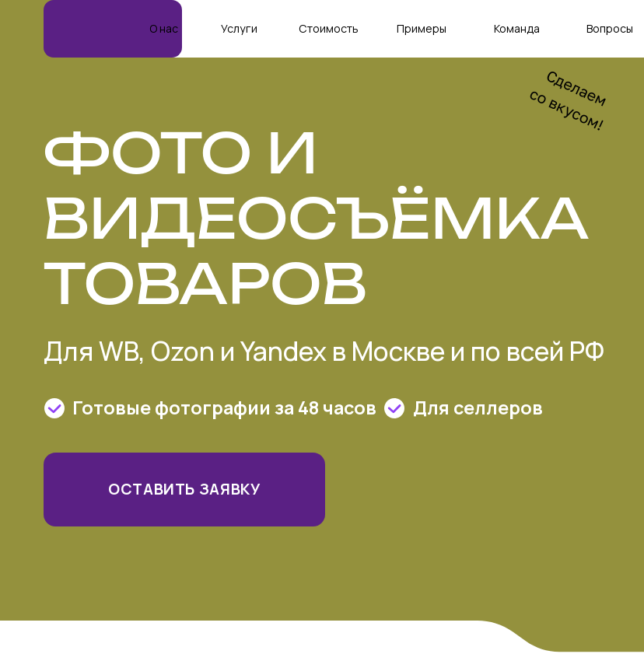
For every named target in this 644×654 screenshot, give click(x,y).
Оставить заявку (184, 489)
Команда (517, 28)
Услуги (239, 28)
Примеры (422, 28)
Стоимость (329, 28)
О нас (164, 28)
